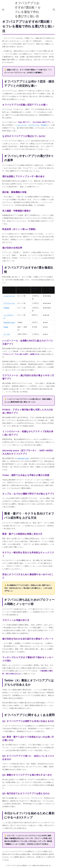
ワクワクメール (34, 125)
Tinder (6, 327)
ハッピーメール (21, 125)
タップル (7, 334)
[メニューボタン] (3, 10)
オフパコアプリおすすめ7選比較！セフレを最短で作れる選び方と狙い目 (28, 10)
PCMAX (44, 125)
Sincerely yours (9, 322)
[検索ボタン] (54, 10)
